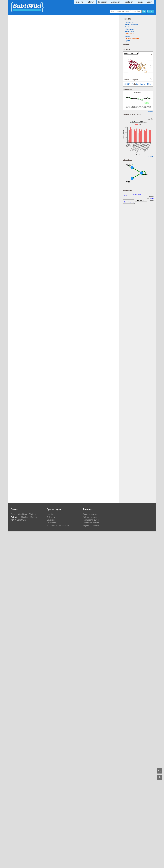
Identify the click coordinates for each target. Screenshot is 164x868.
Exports (127, 41)
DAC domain (140, 84)
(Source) (151, 111)
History (140, 2)
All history (51, 517)
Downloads (52, 523)
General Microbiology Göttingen (24, 514)
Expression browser (91, 523)
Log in (149, 2)
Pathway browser (90, 517)
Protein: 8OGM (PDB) (131, 80)
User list (50, 514)
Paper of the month (131, 25)
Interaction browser (91, 520)
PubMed (148, 84)
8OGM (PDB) (129, 84)
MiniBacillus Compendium (58, 526)
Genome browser (90, 514)
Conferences (129, 22)
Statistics (51, 520)
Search (150, 11)
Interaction (103, 2)
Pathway (91, 2)
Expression (116, 2)
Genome (80, 2)
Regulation (129, 2)
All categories (129, 29)
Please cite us (130, 34)
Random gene (129, 32)
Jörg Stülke (22, 520)
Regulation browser (91, 526)
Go (144, 11)
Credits (127, 36)
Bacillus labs (129, 27)
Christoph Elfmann (29, 517)
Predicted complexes (132, 38)
